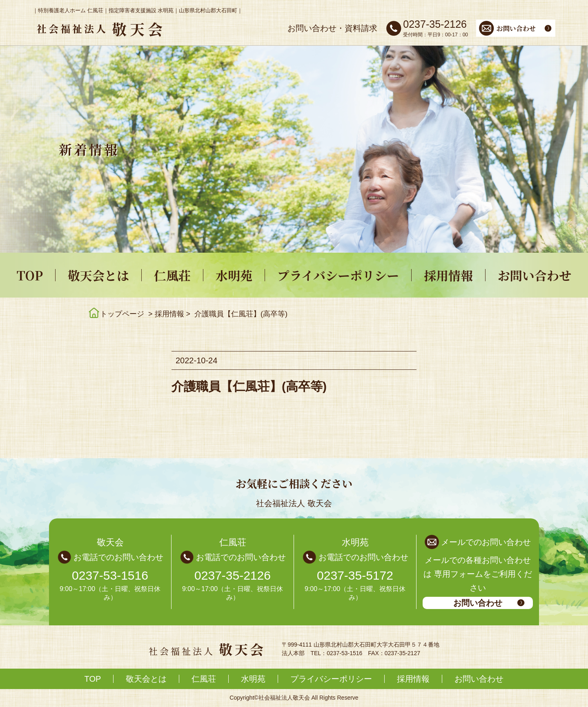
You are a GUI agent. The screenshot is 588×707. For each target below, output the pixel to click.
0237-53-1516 (110, 575)
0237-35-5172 (355, 575)
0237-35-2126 (233, 575)
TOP (30, 275)
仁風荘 (172, 275)
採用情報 (448, 275)
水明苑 (234, 275)
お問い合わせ (535, 275)
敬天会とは (98, 275)
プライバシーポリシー (338, 275)
